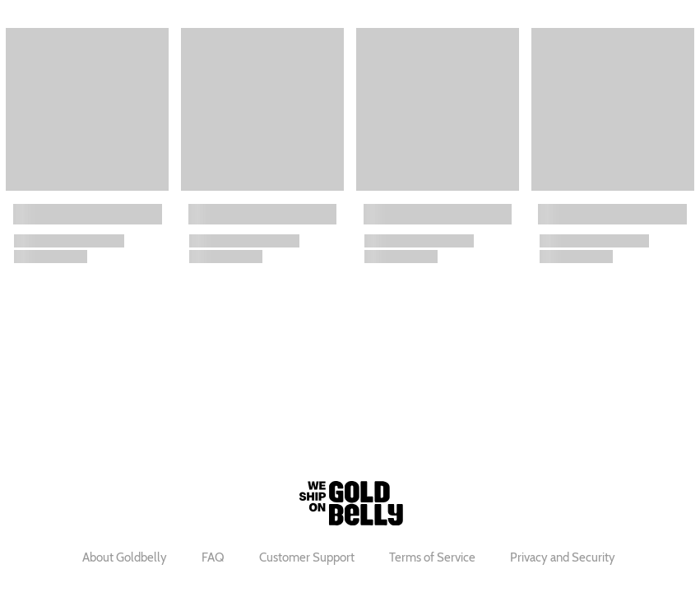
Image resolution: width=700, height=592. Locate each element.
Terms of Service (432, 557)
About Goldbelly (125, 557)
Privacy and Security (563, 557)
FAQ (213, 557)
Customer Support (307, 557)
